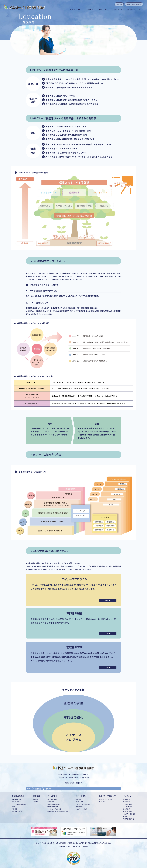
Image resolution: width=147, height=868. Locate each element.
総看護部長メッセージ (18, 799)
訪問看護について (17, 811)
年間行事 (14, 809)
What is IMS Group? (106, 799)
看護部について (16, 802)
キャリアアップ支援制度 (54, 809)
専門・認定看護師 (52, 799)
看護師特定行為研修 (53, 804)
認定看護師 (127, 809)
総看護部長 (127, 799)
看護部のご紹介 (76, 9)
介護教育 (36, 802)
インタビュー (128, 796)
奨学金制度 (79, 807)
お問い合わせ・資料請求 (134, 4)
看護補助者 (127, 816)
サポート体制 (118, 9)
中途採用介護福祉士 (129, 814)
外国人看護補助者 (129, 819)
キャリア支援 (103, 9)
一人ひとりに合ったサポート (84, 804)
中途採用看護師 (128, 804)
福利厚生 (78, 799)
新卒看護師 (127, 802)
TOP (29, 789)
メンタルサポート (81, 802)
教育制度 (90, 9)
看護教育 (36, 799)
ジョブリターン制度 (81, 809)
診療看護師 (51, 802)
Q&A (13, 807)
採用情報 (119, 4)
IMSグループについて (135, 9)
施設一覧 (102, 802)
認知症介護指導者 (53, 807)
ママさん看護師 (128, 807)
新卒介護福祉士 (128, 811)
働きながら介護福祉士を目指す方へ (58, 811)
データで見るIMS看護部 (19, 804)
